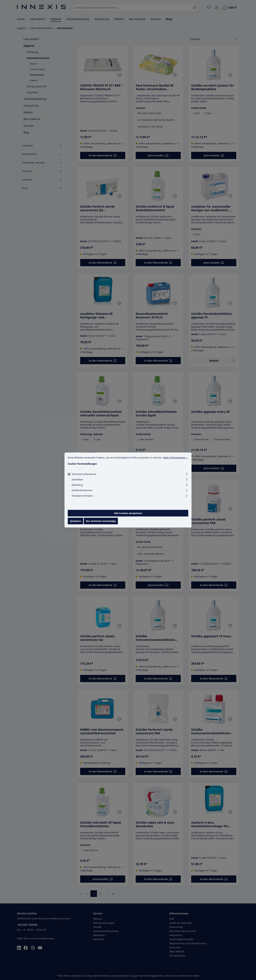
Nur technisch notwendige (101, 521)
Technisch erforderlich (84, 474)
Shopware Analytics (82, 496)
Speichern (75, 521)
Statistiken (77, 479)
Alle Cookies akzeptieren (128, 513)
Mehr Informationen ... (176, 458)
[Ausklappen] (187, 474)
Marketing (77, 485)
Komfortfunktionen (82, 490)
